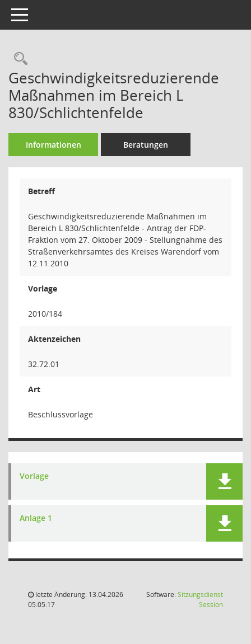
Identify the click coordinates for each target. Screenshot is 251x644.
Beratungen (146, 145)
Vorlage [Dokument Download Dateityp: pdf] (34, 476)
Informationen (54, 145)
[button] (224, 481)
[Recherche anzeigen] (18, 59)
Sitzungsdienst (200, 600)
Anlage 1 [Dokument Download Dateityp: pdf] (36, 518)
